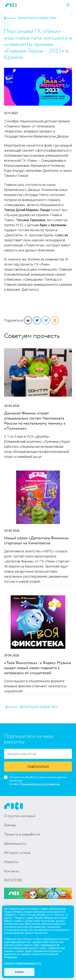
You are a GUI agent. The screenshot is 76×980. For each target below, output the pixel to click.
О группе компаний (20, 816)
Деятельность (15, 844)
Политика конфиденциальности (22, 963)
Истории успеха (17, 853)
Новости (11, 862)
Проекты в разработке (22, 834)
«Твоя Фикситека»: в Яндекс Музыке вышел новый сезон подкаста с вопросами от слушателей (37, 668)
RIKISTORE (13, 880)
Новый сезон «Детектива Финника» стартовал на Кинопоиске (37, 541)
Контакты (12, 871)
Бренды (10, 825)
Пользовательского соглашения (40, 784)
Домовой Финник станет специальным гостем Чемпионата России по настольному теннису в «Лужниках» (35, 421)
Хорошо (19, 972)
